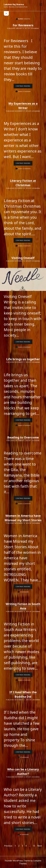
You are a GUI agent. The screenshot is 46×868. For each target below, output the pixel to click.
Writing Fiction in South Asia (23, 606)
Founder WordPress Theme (17, 861)
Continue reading (24, 87)
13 (34, 846)
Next (40, 846)
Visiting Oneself (23, 258)
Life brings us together (23, 359)
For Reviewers (23, 25)
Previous (8, 846)
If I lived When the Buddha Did (23, 694)
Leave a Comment (24, 91)
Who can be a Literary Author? (23, 771)
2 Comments (24, 592)
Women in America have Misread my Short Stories (23, 518)
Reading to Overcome (23, 437)
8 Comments (24, 834)
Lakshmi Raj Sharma (14, 4)
